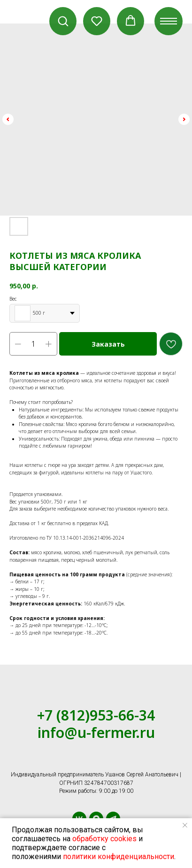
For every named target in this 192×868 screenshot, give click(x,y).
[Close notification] (185, 825)
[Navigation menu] (169, 21)
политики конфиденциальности (119, 856)
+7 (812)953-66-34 (96, 715)
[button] (63, 21)
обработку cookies (104, 839)
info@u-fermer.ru (96, 732)
